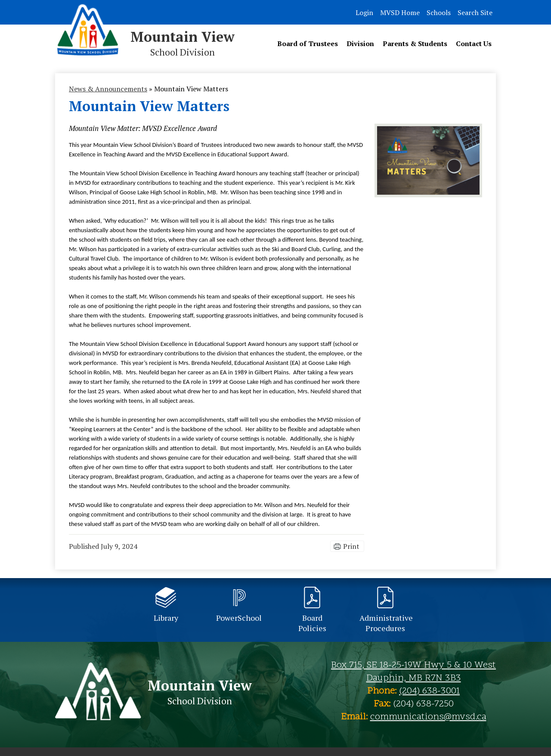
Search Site (475, 12)
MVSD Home (400, 12)
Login (364, 12)
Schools (439, 12)
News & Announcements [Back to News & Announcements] (108, 89)
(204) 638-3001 (429, 691)
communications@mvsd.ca (428, 717)
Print (351, 546)
